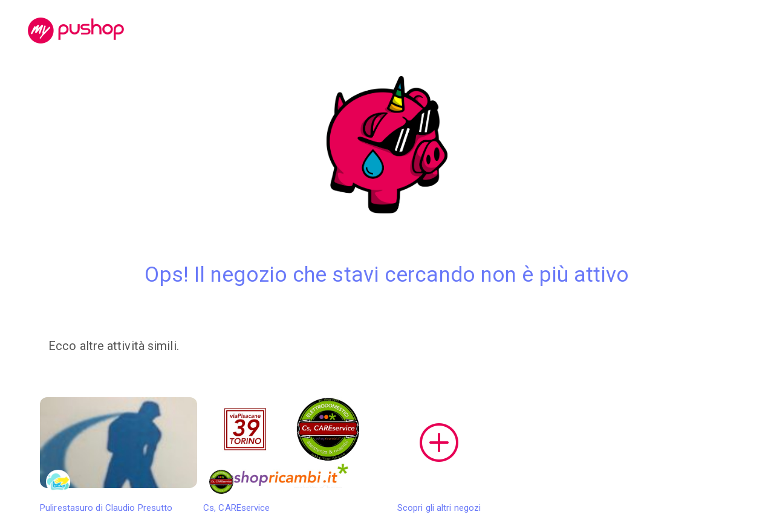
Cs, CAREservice (282, 455)
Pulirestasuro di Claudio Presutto (119, 455)
